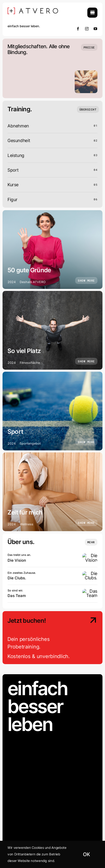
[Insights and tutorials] (91, 542)
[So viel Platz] (52, 330)
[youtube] (96, 29)
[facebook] (78, 29)
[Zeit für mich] (52, 492)
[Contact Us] (87, 638)
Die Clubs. (17, 578)
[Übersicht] (88, 109)
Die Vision (17, 560)
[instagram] (87, 29)
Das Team (17, 596)
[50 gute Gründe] (52, 250)
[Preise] (89, 47)
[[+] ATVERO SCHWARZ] (33, 10)
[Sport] (52, 411)
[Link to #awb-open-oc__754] (92, 13)
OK (86, 854)
